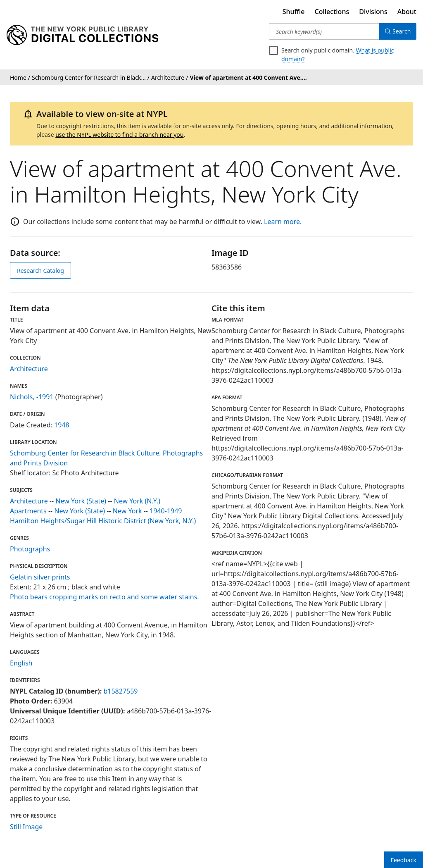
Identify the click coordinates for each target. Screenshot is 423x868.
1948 (62, 425)
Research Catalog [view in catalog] (40, 271)
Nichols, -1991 (32, 397)
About (407, 12)
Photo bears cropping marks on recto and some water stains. (105, 597)
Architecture (29, 369)
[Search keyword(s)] (323, 31)
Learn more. (283, 222)
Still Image (26, 827)
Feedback (404, 860)
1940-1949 (166, 511)
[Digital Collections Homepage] (82, 35)
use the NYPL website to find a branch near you (119, 135)
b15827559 (120, 691)
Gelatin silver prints (40, 577)
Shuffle (294, 12)
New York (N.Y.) (137, 501)
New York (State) (81, 501)
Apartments (28, 511)
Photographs (30, 549)
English (21, 663)
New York (127, 511)
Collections (332, 12)
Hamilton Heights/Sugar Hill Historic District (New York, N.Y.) (103, 521)
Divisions (373, 12)
